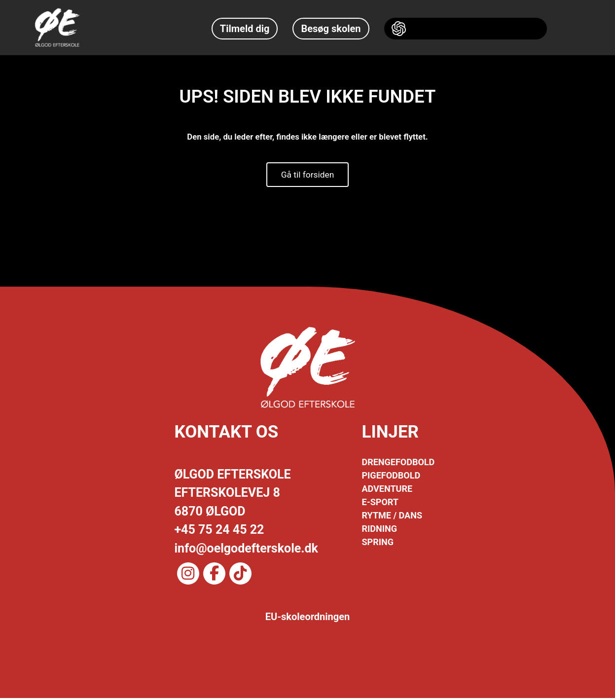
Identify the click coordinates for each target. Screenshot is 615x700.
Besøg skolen (331, 29)
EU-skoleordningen (308, 619)
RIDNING (380, 531)
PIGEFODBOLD (391, 477)
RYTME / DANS (392, 517)
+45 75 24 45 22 (219, 532)
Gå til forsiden (308, 175)
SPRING (378, 544)
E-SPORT (380, 504)
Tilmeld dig (245, 29)
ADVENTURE (387, 491)
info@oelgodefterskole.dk (246, 550)
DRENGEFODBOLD (398, 464)
